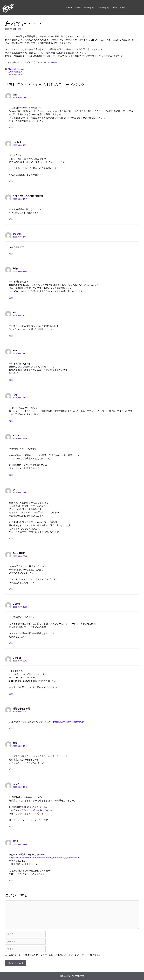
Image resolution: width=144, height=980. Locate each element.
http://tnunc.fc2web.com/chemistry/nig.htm (31, 810)
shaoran (17, 234)
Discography (103, 8)
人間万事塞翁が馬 (15, 72)
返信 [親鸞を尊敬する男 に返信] (11, 728)
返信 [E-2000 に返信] (11, 643)
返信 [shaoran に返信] (11, 254)
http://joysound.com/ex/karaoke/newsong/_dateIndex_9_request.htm (44, 858)
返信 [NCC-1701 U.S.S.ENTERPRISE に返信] (11, 219)
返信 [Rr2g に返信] (11, 298)
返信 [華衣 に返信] (11, 769)
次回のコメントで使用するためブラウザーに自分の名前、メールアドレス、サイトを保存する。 (54, 955)
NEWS (78, 8)
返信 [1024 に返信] (11, 880)
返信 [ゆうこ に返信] (11, 827)
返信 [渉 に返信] (11, 538)
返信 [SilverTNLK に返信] (11, 589)
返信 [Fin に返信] (11, 336)
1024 (15, 841)
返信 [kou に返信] (11, 380)
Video (115, 8)
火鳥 (15, 395)
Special (124, 8)
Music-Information (16, 69)
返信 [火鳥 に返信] (11, 421)
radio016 (53, 62)
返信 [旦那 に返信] (11, 127)
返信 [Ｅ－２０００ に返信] (11, 475)
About (69, 8)
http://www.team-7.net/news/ (69, 722)
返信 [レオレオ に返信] (11, 181)
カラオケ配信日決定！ (17, 74)
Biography (89, 8)
